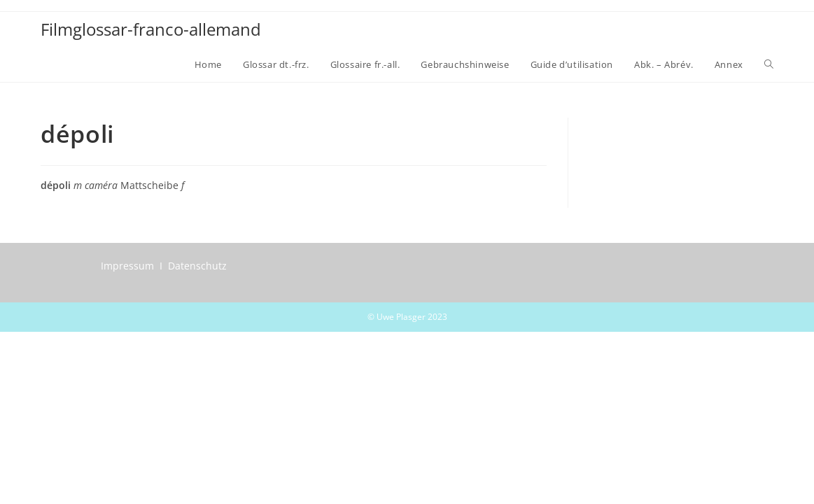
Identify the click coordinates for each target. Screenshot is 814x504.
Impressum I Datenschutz (164, 266)
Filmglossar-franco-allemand (151, 29)
